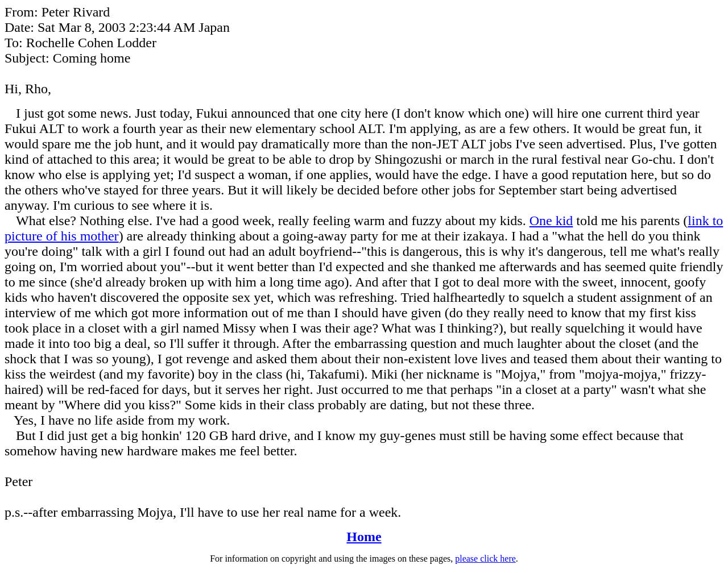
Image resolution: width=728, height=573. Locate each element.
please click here (485, 559)
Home (364, 537)
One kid (551, 221)
